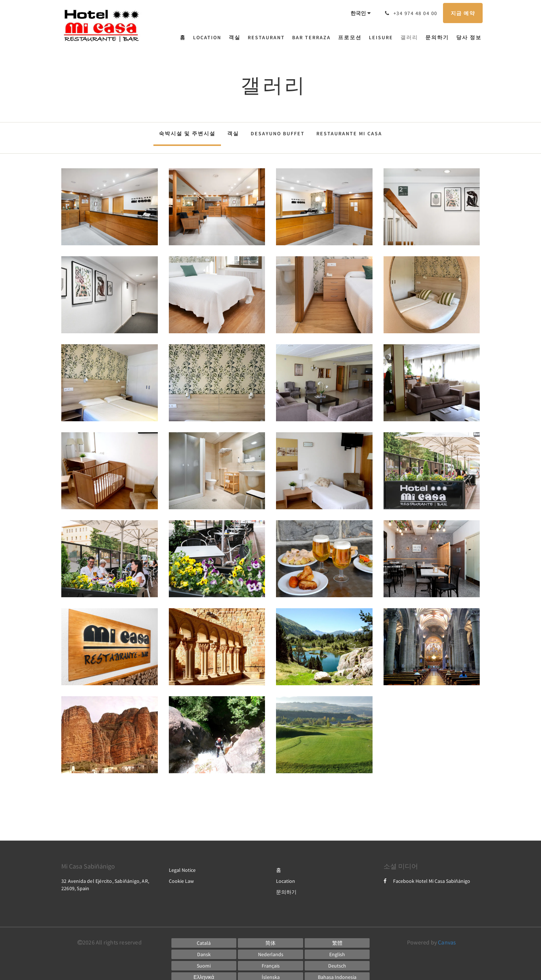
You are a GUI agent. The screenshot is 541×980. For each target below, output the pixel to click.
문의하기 (286, 892)
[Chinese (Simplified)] (270, 943)
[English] (337, 954)
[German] (337, 966)
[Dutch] (270, 954)
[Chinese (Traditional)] (337, 943)
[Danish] (204, 954)
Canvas (447, 942)
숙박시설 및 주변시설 (187, 133)
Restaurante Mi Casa (349, 133)
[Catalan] (204, 943)
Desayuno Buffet (278, 133)
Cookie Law (181, 881)
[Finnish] (204, 966)
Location (286, 881)
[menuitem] (185, 37)
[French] (270, 966)
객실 (233, 133)
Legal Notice (182, 870)
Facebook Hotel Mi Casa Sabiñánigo (427, 881)
